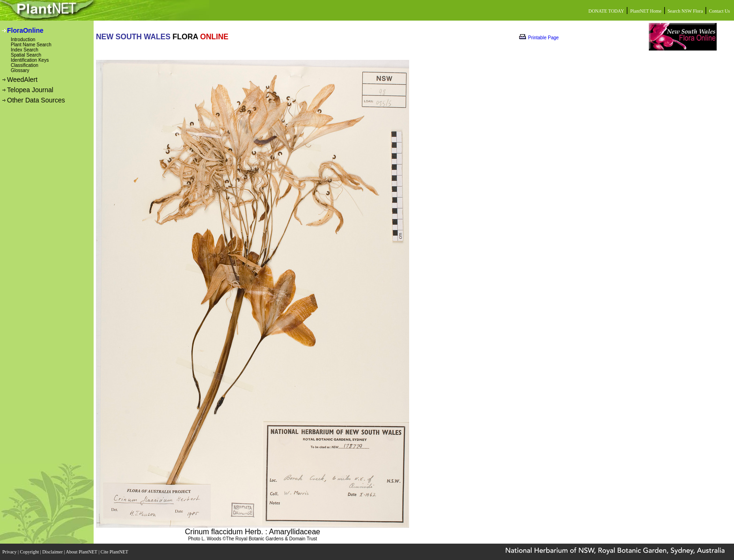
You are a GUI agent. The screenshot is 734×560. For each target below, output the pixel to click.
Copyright (30, 552)
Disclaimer (53, 552)
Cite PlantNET (115, 552)
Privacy (10, 552)
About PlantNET (82, 552)
